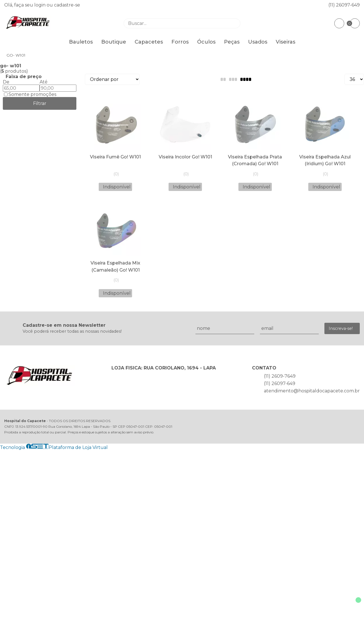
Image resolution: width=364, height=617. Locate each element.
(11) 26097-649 (344, 5)
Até (44, 82)
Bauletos (81, 42)
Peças (232, 42)
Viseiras (286, 42)
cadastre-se (67, 5)
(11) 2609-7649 (280, 376)
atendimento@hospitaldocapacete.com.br (312, 391)
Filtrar (40, 103)
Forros (180, 42)
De (6, 82)
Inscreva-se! (341, 328)
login (40, 5)
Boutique (114, 42)
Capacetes (149, 42)
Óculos (206, 42)
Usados (258, 42)
